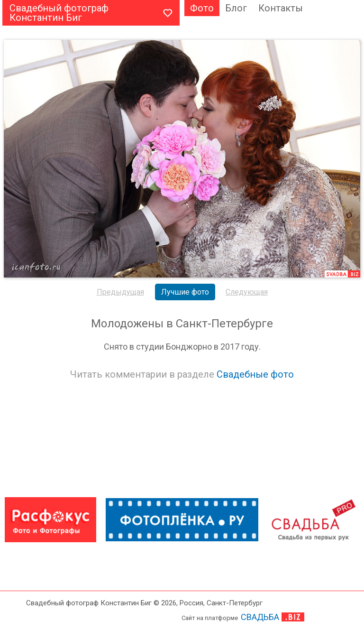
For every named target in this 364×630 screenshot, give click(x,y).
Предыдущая (120, 292)
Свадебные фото (255, 374)
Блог (236, 8)
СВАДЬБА (260, 617)
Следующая (247, 292)
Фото (202, 8)
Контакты (281, 8)
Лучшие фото (185, 292)
